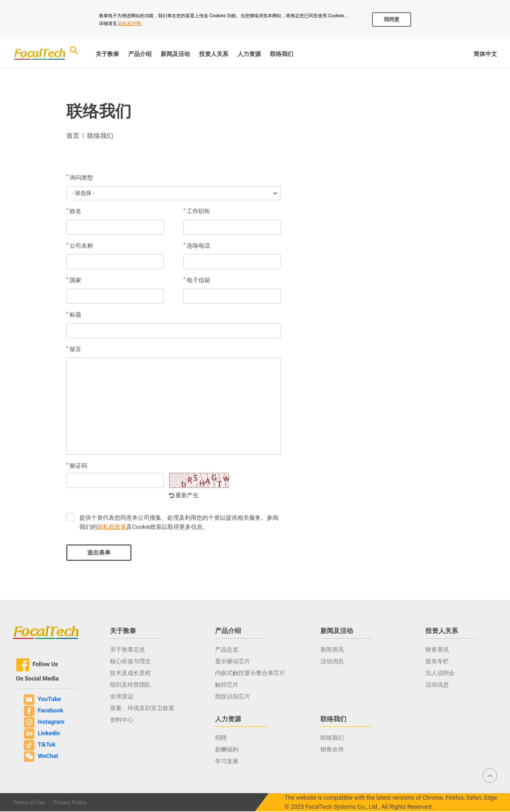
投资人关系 (214, 54)
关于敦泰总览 (127, 650)
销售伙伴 (332, 750)
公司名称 (80, 246)
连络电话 (197, 246)
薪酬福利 (227, 750)
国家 (74, 281)
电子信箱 (197, 281)
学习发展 (227, 762)
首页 (73, 136)
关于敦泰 (107, 54)
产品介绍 (140, 54)
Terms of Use (30, 803)
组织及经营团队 (130, 685)
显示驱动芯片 (233, 662)
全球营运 (122, 697)
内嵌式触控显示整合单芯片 (250, 674)
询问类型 (80, 177)
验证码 (77, 466)
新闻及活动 (175, 54)
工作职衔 (197, 212)
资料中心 (122, 720)
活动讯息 (437, 685)
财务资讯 (437, 650)
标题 (74, 315)
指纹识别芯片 (233, 697)
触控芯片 (227, 685)
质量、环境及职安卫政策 (142, 709)
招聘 (221, 738)
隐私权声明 (129, 23)
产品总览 (227, 650)
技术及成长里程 (130, 674)
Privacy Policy (74, 803)
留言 (74, 350)
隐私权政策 (112, 527)
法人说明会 (440, 674)
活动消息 (332, 662)
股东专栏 (437, 662)
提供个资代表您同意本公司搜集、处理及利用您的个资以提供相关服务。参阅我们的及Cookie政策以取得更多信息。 (179, 523)
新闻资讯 (332, 650)
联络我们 (282, 54)
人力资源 (249, 54)
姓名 (74, 212)
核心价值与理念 (130, 662)
